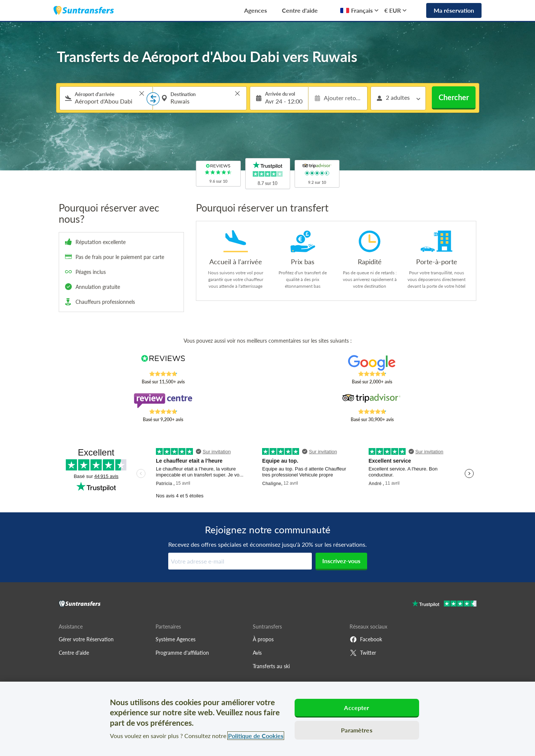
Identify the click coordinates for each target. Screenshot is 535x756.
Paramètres (357, 730)
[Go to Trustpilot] (444, 604)
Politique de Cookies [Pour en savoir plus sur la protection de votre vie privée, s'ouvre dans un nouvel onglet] (256, 736)
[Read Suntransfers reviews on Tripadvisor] (372, 401)
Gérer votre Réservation (86, 639)
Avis (257, 653)
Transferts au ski (271, 666)
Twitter (363, 653)
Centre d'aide (300, 10)
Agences (256, 10)
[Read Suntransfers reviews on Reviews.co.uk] (163, 363)
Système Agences (176, 639)
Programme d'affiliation (182, 653)
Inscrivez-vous (341, 561)
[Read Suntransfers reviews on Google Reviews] (372, 363)
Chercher (454, 97)
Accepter (356, 708)
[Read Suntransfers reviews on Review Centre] (163, 401)
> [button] (142, 93)
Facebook (366, 639)
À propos (263, 639)
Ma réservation (454, 10)
